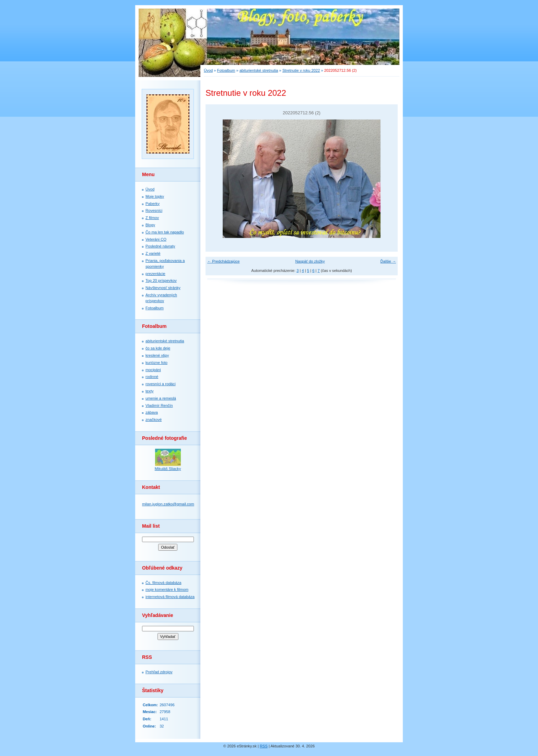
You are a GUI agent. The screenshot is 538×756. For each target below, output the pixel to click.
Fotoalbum (155, 308)
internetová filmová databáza (170, 597)
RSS (264, 746)
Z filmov (152, 218)
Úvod (150, 189)
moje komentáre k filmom (167, 589)
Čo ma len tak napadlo (165, 232)
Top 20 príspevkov (161, 280)
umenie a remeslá (161, 398)
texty (150, 391)
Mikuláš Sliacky (168, 469)
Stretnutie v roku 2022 (301, 70)
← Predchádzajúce (224, 261)
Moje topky (155, 196)
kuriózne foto (156, 363)
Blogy (150, 225)
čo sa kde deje (158, 348)
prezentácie (155, 274)
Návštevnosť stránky (163, 288)
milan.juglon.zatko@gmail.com (168, 504)
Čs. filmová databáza (163, 583)
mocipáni (153, 370)
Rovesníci (154, 210)
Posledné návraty (160, 246)
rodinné (152, 377)
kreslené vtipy (157, 355)
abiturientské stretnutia (165, 341)
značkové (154, 420)
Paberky (153, 204)
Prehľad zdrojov (159, 672)
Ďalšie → (388, 261)
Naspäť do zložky (310, 261)
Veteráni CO (156, 239)
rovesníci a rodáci (161, 384)
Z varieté (153, 253)
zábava (152, 412)
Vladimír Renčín (159, 405)
